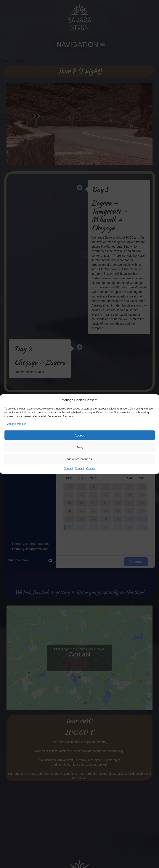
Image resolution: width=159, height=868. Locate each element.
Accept (80, 435)
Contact (68, 468)
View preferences (80, 459)
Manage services (16, 424)
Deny (79, 447)
